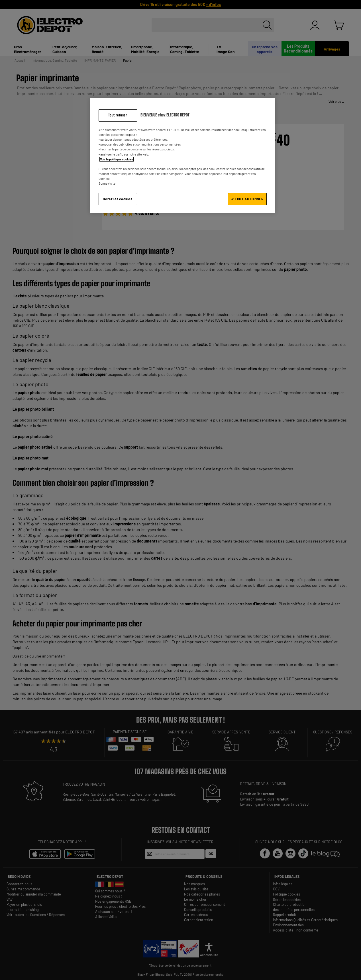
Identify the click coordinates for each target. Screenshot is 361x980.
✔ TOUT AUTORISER (247, 199)
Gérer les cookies (118, 199)
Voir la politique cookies (117, 159)
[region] (183, 155)
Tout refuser (118, 115)
